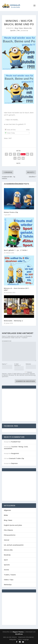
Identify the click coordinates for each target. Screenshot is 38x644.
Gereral (7, 540)
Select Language (23, 639)
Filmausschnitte (10, 535)
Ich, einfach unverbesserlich (14, 545)
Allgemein (7, 510)
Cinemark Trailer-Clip (16, 458)
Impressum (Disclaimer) (26, 637)
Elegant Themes (18, 632)
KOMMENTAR (7, 341)
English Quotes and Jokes (13, 525)
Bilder (6, 515)
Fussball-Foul (16, 442)
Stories (6, 570)
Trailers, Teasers (10, 575)
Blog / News (19, 28)
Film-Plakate (8, 530)
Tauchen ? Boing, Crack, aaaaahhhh (16, 448)
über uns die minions (10, 637)
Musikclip (7, 555)
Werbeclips (8, 585)
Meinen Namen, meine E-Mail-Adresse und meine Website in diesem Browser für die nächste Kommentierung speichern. (19, 374)
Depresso (14, 463)
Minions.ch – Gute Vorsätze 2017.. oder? (17, 289)
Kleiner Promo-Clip (11, 212)
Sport (6, 560)
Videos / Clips (9, 580)
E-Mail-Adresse (18, 365)
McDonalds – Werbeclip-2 (13, 321)
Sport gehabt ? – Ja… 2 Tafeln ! (16, 250)
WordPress (19, 634)
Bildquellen (13, 639)
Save (24, 154)
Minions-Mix (28, 28)
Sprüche (13, 30)
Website (28, 364)
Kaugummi (15, 453)
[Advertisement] (21, 405)
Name (5, 364)
